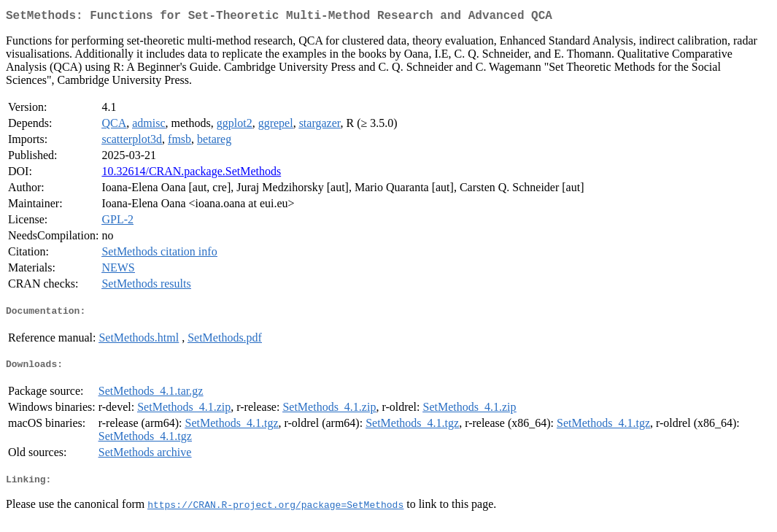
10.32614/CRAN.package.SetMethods (191, 174)
